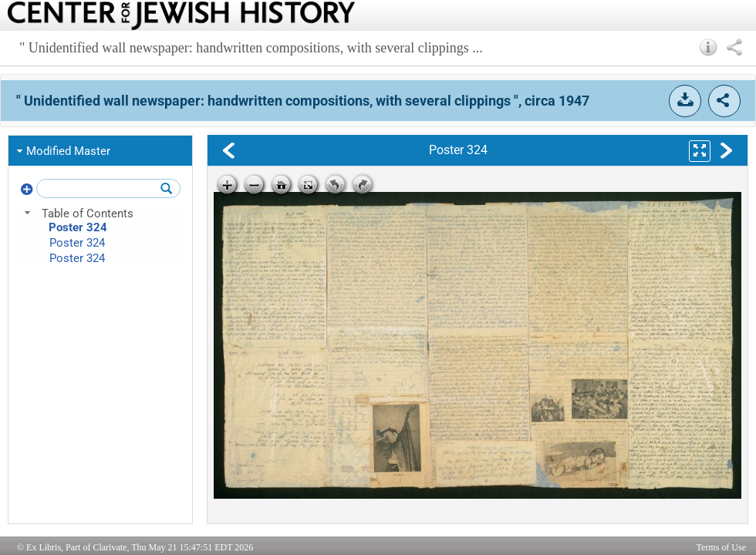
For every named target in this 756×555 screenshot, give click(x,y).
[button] (709, 47)
